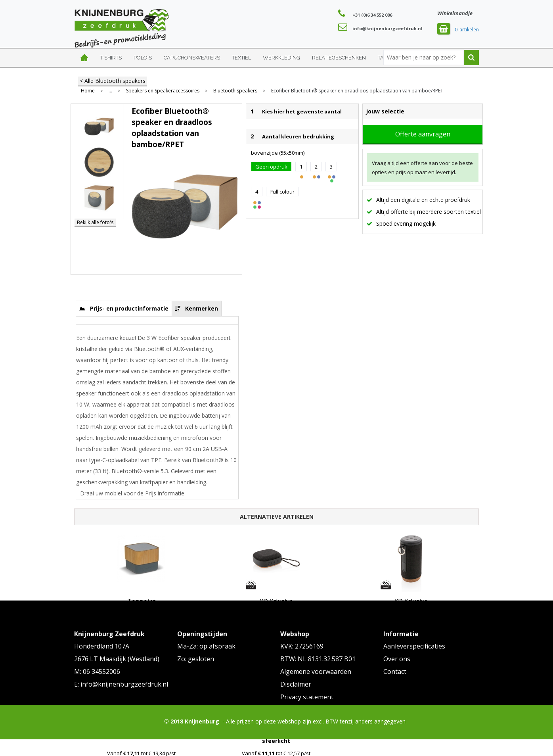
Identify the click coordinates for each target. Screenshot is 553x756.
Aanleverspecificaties (414, 646)
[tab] (124, 308)
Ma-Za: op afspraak (206, 646)
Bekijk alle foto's (95, 222)
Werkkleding (281, 58)
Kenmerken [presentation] (202, 308)
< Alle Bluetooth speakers (113, 81)
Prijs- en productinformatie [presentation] (129, 308)
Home (84, 58)
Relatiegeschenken (339, 58)
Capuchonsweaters (192, 58)
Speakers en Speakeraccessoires (163, 91)
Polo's (143, 58)
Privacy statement (307, 697)
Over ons (397, 659)
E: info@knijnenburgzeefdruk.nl (121, 684)
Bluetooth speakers (235, 91)
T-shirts (111, 58)
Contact (395, 672)
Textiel (241, 58)
